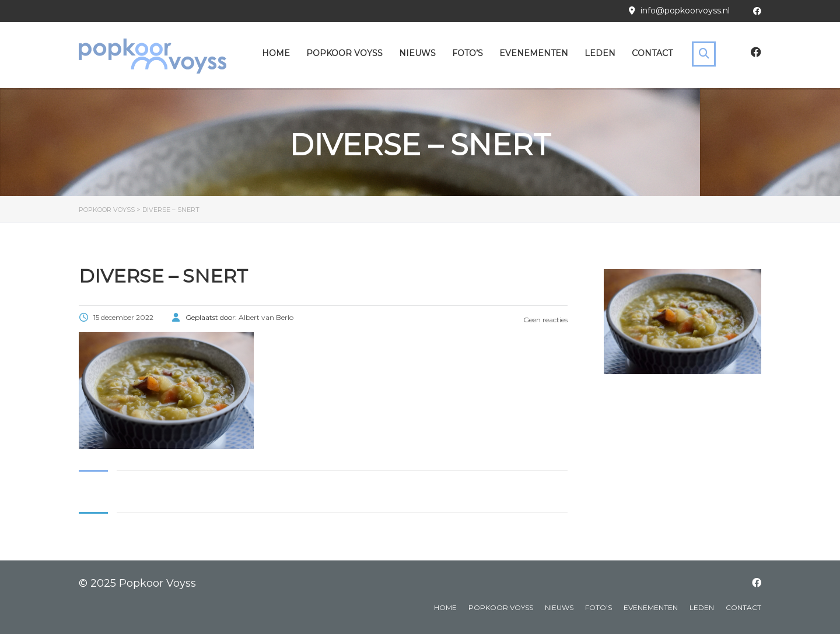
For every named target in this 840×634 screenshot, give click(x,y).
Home (276, 53)
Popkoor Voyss (344, 53)
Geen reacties (545, 320)
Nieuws (417, 53)
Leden (600, 53)
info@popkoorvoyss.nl (685, 11)
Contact (652, 53)
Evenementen (534, 53)
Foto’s (468, 53)
